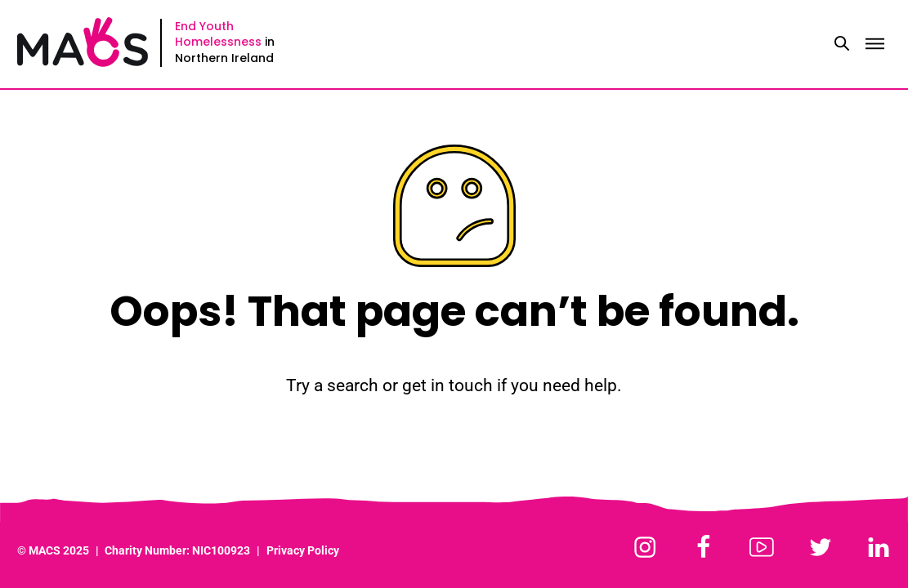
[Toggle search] (842, 44)
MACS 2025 (59, 551)
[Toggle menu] (874, 44)
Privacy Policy (303, 551)
